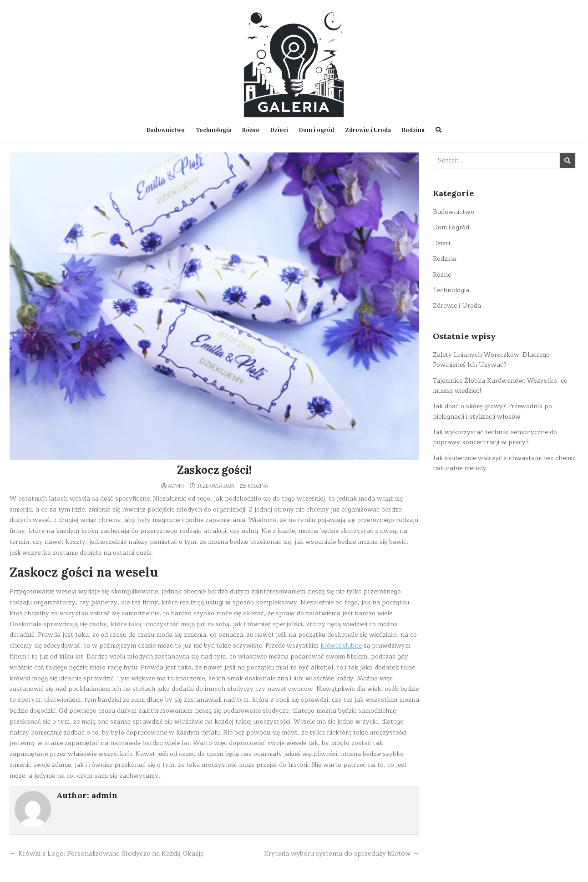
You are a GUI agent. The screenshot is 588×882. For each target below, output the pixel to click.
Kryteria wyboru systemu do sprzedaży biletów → (342, 853)
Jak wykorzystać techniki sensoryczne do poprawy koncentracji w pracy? (495, 437)
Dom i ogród (317, 130)
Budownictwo (166, 130)
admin (176, 486)
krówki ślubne (341, 646)
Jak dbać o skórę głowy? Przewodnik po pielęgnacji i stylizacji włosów (492, 411)
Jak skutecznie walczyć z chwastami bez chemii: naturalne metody (504, 463)
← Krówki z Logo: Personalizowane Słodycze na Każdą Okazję (107, 853)
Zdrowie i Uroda (368, 130)
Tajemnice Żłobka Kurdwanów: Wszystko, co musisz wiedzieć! (500, 386)
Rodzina (413, 130)
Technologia (213, 130)
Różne (251, 130)
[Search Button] (438, 130)
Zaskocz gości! (214, 470)
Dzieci (279, 130)
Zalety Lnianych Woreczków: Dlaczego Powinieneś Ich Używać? (491, 360)
